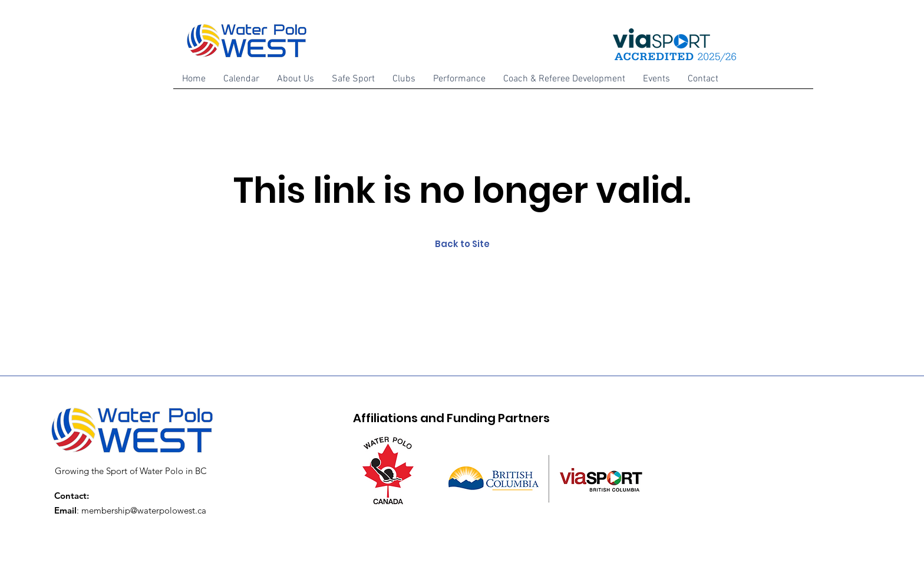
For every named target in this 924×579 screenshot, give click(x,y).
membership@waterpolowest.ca (144, 510)
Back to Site (462, 244)
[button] (296, 83)
